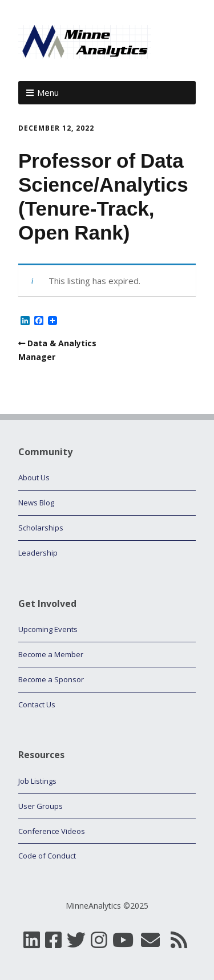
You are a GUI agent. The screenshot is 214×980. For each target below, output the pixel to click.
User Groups (41, 806)
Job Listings (37, 781)
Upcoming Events (48, 629)
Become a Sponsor (51, 679)
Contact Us (37, 704)
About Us (34, 477)
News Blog (36, 503)
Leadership (38, 553)
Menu (48, 92)
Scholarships (41, 528)
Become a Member (51, 654)
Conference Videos (52, 831)
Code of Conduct (47, 856)
